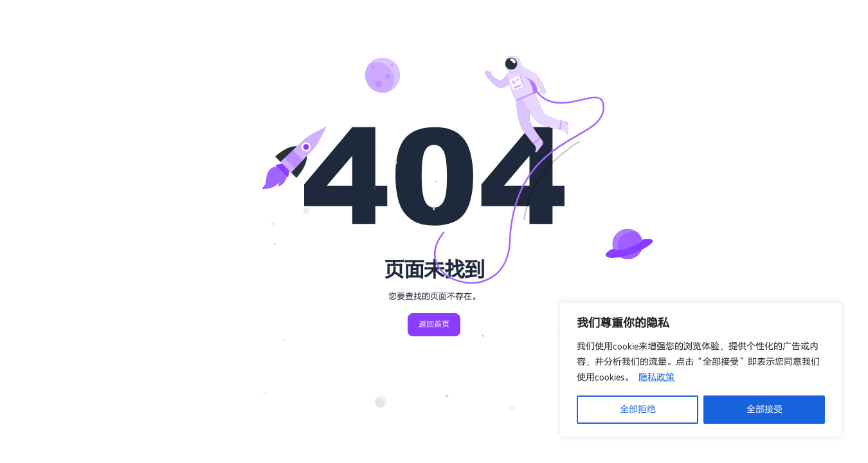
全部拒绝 (638, 409)
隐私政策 (656, 377)
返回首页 (434, 324)
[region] (701, 370)
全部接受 (764, 409)
